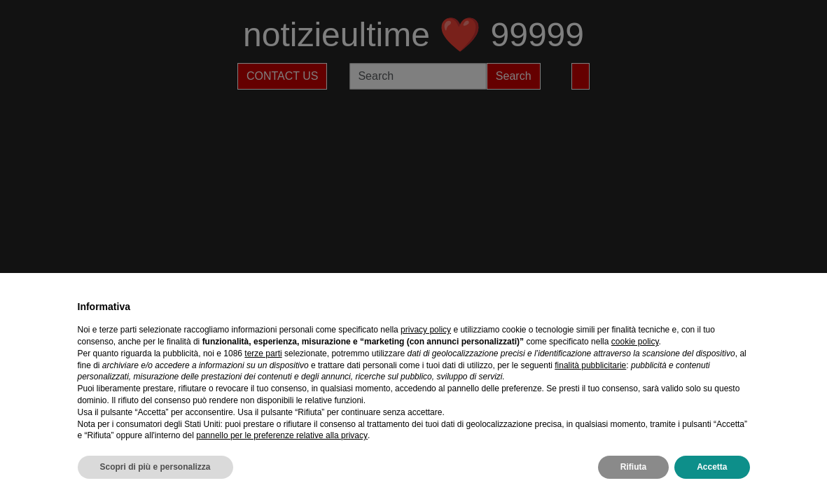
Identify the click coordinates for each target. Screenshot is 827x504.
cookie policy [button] (635, 342)
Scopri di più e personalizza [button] (155, 467)
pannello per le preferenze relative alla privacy (282, 435)
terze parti (263, 353)
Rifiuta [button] (633, 467)
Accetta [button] (712, 467)
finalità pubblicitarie (590, 365)
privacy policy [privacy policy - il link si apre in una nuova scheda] (426, 330)
